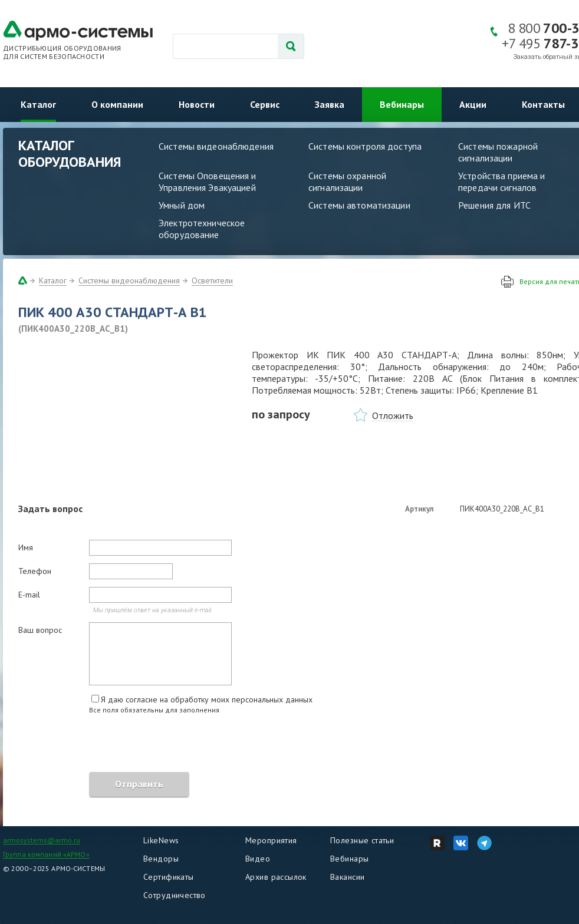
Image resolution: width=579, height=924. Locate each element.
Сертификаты (169, 877)
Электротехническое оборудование (202, 229)
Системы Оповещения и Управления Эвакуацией (208, 181)
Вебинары (402, 104)
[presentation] (108, 745)
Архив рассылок (276, 877)
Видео (258, 859)
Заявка (330, 104)
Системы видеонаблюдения (216, 146)
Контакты (543, 104)
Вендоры (161, 859)
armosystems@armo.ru (42, 840)
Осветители (212, 280)
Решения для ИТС (494, 205)
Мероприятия (271, 840)
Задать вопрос (50, 509)
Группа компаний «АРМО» (46, 854)
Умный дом (182, 205)
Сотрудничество (175, 895)
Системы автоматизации (359, 205)
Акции (473, 104)
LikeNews (161, 840)
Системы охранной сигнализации (347, 181)
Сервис (265, 104)
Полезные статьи (362, 840)
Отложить (393, 415)
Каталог (38, 104)
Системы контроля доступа (365, 146)
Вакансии (347, 877)
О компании (117, 104)
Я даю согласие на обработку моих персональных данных (207, 699)
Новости (197, 104)
